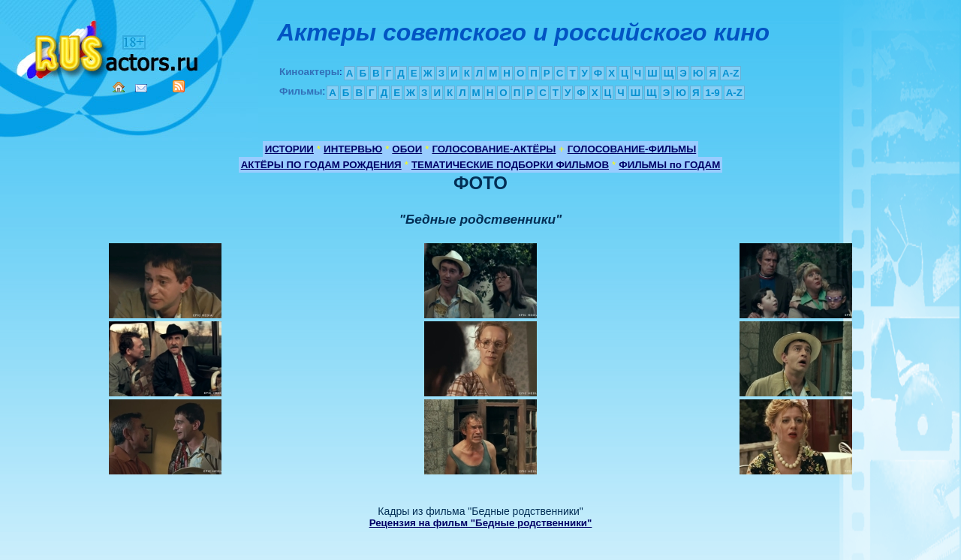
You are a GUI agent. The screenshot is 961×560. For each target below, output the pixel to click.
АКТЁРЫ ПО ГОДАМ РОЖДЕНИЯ (321, 165)
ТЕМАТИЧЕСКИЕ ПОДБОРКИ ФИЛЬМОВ (510, 165)
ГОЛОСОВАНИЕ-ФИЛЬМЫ (632, 149)
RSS (179, 86)
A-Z (731, 73)
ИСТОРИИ (289, 149)
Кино (109, 47)
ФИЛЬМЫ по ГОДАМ (669, 165)
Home (119, 87)
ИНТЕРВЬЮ (353, 149)
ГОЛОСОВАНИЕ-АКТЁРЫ (494, 149)
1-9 (712, 93)
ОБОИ (407, 149)
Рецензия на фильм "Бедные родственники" (481, 523)
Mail (141, 88)
